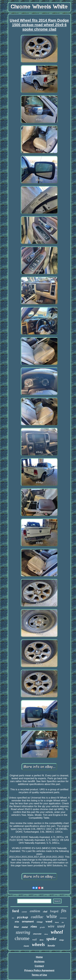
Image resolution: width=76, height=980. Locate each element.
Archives (39, 962)
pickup (23, 917)
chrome (22, 938)
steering (23, 932)
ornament (28, 922)
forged (54, 911)
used (61, 926)
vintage (40, 922)
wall (35, 940)
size (63, 922)
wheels (38, 944)
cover (24, 912)
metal (25, 927)
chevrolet (37, 934)
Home (39, 957)
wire (51, 926)
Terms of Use (39, 975)
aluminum (63, 918)
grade (42, 927)
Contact (39, 966)
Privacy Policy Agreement (39, 970)
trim (17, 922)
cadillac (37, 917)
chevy (46, 934)
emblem (35, 911)
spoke (51, 939)
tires (42, 940)
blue (16, 927)
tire (13, 918)
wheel (57, 932)
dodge (62, 940)
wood (49, 921)
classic (26, 946)
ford (16, 911)
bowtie (51, 946)
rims (34, 926)
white (52, 916)
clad (45, 912)
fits (64, 911)
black (57, 922)
